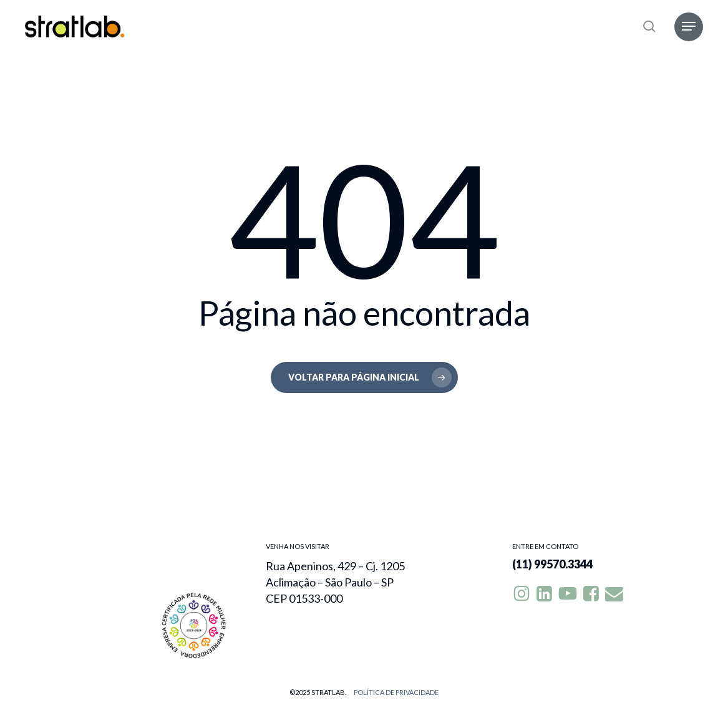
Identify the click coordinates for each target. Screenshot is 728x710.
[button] (689, 27)
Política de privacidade (396, 692)
